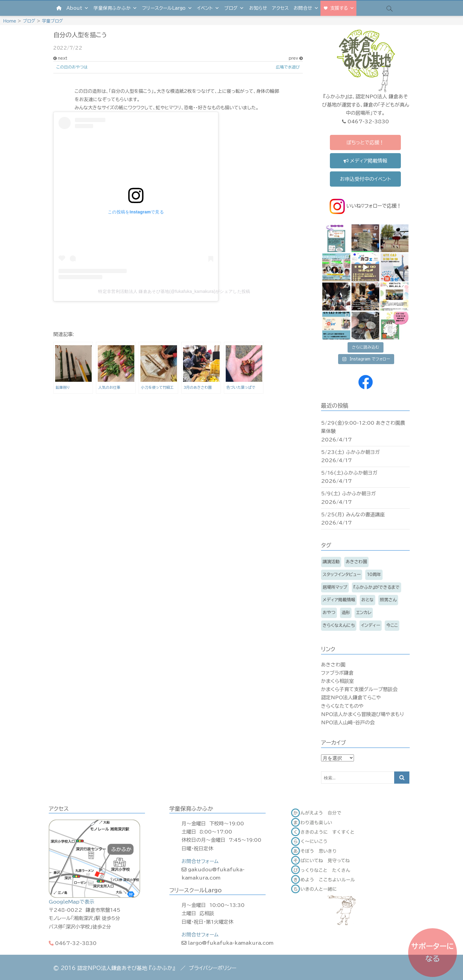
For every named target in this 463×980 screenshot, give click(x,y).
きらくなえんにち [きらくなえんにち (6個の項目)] (339, 625)
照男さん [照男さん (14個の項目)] (388, 600)
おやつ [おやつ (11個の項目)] (329, 613)
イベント (208, 8)
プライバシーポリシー (213, 968)
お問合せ (306, 8)
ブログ (234, 8)
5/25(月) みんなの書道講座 (353, 515)
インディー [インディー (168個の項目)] (371, 625)
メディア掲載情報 (365, 161)
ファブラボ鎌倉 (337, 673)
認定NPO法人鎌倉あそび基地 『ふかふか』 (126, 968)
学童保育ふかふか (115, 8)
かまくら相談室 (338, 681)
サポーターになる (433, 952)
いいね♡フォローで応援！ (366, 206)
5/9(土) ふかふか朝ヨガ (348, 494)
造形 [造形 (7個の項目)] (346, 613)
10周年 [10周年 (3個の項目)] (374, 574)
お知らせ (258, 8)
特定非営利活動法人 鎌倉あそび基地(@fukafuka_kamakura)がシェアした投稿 (174, 291)
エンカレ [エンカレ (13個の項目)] (364, 613)
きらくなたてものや (342, 706)
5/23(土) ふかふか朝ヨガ (350, 452)
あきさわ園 (333, 665)
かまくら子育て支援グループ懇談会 (359, 689)
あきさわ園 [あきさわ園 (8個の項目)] (356, 562)
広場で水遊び (288, 67)
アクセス (280, 8)
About (78, 8)
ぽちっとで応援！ (365, 142)
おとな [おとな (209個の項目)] (368, 600)
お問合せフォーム (200, 861)
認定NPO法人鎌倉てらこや (351, 697)
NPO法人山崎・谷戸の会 (348, 722)
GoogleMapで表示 (71, 902)
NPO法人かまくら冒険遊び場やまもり (362, 714)
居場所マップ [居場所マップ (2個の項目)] (335, 587)
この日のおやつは (72, 67)
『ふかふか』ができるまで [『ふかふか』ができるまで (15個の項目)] (376, 587)
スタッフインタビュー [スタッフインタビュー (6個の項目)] (342, 574)
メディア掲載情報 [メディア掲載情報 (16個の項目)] (339, 600)
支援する (342, 8)
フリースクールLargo (167, 8)
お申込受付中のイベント (365, 179)
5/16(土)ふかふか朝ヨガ (349, 473)
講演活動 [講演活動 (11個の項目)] (331, 562)
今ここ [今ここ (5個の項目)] (392, 625)
